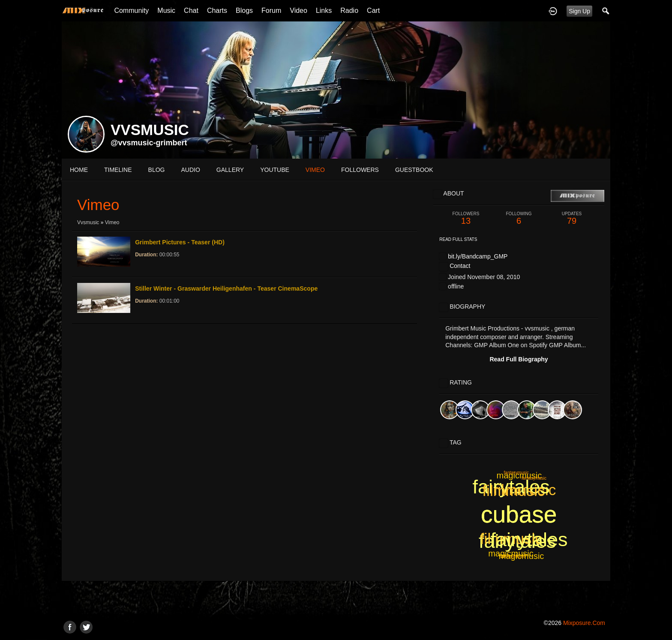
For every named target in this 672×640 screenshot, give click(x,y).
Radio (349, 11)
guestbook (414, 170)
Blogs (244, 11)
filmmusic (511, 539)
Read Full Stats (458, 239)
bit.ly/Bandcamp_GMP (478, 256)
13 (466, 218)
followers (360, 170)
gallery (230, 170)
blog (157, 170)
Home (79, 170)
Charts (217, 11)
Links (324, 11)
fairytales (511, 487)
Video (298, 11)
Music (166, 11)
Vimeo (112, 222)
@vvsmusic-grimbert (149, 143)
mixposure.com (584, 623)
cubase (519, 514)
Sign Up (579, 11)
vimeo (315, 170)
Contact (460, 266)
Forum (271, 11)
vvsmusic (88, 222)
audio (190, 170)
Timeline (118, 170)
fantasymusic (516, 473)
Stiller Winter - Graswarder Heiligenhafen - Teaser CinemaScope (226, 288)
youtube (275, 170)
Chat (191, 11)
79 (572, 218)
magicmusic (511, 553)
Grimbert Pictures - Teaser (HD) (180, 242)
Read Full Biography (519, 359)
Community (131, 11)
